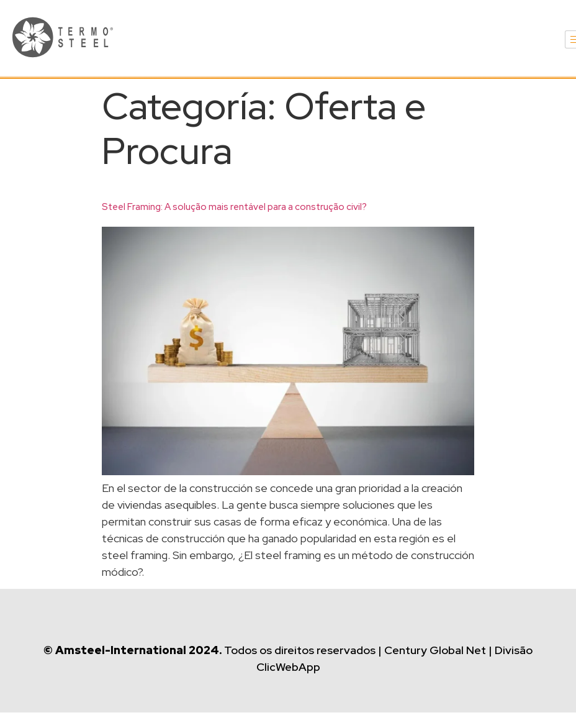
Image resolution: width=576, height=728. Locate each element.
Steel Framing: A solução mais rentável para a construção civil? (234, 207)
